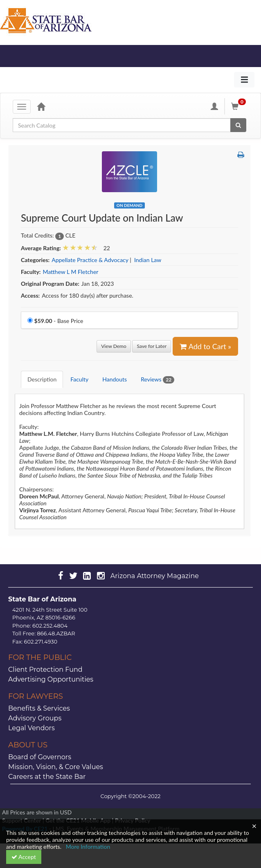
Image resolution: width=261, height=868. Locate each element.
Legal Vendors (32, 728)
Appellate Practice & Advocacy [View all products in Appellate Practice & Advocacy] (90, 260)
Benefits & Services (39, 708)
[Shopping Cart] (240, 106)
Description (42, 379)
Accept (24, 857)
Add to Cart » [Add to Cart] (205, 346)
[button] (241, 155)
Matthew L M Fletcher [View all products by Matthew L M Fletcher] (70, 272)
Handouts (115, 379)
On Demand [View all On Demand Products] (129, 205)
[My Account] (214, 106)
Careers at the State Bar (47, 777)
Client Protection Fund (45, 670)
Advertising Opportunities (51, 679)
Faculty (79, 379)
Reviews (157, 380)
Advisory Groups (35, 718)
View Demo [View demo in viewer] (114, 346)
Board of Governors (40, 757)
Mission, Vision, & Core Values (56, 767)
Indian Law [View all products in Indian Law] (148, 260)
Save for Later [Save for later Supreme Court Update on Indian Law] (152, 346)
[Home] (41, 106)
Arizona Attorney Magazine (155, 576)
